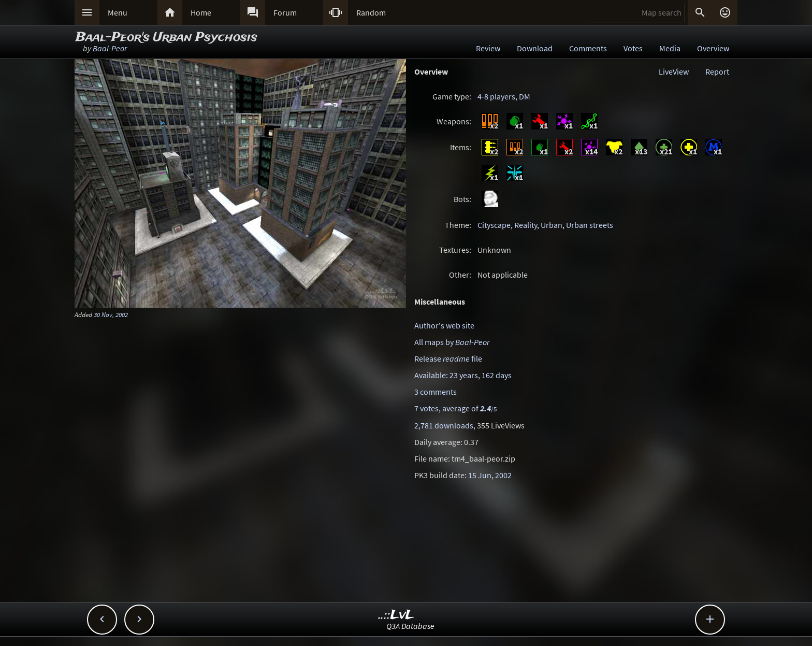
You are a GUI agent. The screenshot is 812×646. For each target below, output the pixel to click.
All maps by (452, 342)
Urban (552, 225)
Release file (448, 358)
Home (201, 12)
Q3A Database (410, 626)
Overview (713, 48)
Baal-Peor (110, 48)
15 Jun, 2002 (490, 475)
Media (670, 48)
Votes (633, 48)
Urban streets (590, 225)
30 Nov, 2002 (111, 314)
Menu (118, 12)
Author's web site (444, 325)
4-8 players (496, 96)
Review (488, 48)
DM (525, 96)
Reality (526, 225)
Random (371, 12)
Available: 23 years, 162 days (463, 375)
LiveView (674, 71)
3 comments (436, 392)
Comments (588, 48)
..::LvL (396, 615)
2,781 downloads (444, 425)
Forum (285, 12)
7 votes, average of (455, 408)
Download (535, 48)
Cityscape (494, 225)
